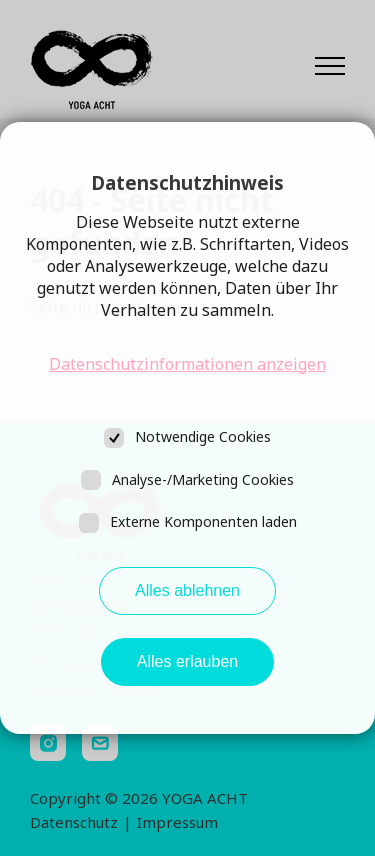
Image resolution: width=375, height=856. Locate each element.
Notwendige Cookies (203, 436)
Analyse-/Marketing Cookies (203, 479)
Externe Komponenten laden (203, 521)
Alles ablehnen (187, 590)
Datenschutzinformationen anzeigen (187, 364)
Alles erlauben (187, 661)
